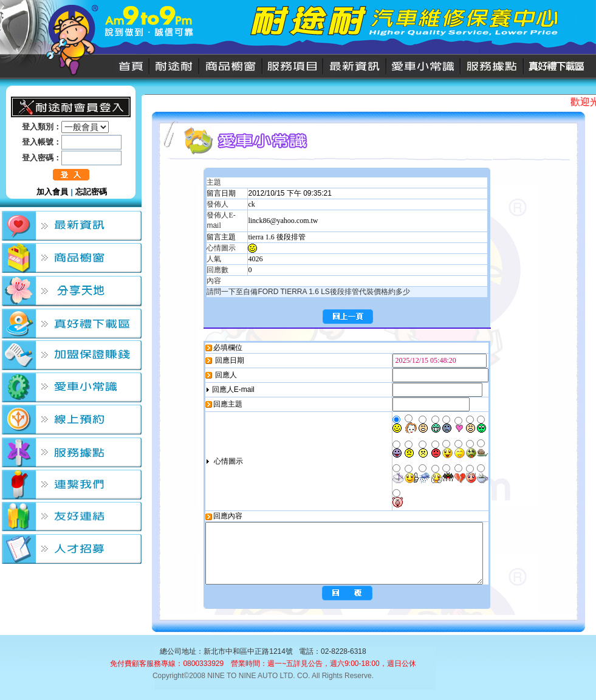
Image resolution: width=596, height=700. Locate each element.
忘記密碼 (91, 192)
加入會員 (52, 192)
